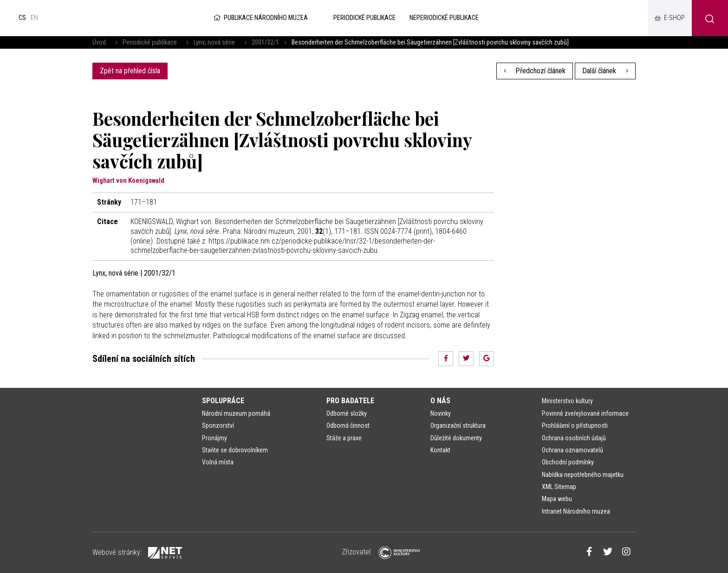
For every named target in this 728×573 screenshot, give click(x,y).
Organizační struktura (458, 425)
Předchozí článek (535, 71)
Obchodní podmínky (568, 462)
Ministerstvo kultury (567, 401)
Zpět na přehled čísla (130, 71)
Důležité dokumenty (456, 438)
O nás (440, 401)
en (34, 18)
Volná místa (218, 462)
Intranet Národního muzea (576, 511)
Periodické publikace (150, 42)
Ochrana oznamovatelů (572, 450)
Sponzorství (218, 425)
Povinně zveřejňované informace (585, 413)
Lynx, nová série (214, 42)
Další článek (605, 71)
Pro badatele (350, 401)
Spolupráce (223, 401)
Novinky (441, 413)
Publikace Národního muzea (260, 18)
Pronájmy (214, 438)
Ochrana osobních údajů (574, 438)
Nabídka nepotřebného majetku (583, 475)
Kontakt (440, 450)
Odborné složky (347, 413)
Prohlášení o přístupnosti (575, 425)
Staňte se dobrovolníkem (235, 450)
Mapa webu (557, 499)
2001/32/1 (265, 42)
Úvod (99, 42)
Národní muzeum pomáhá (236, 413)
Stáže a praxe (344, 438)
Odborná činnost (348, 425)
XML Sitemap (559, 487)
